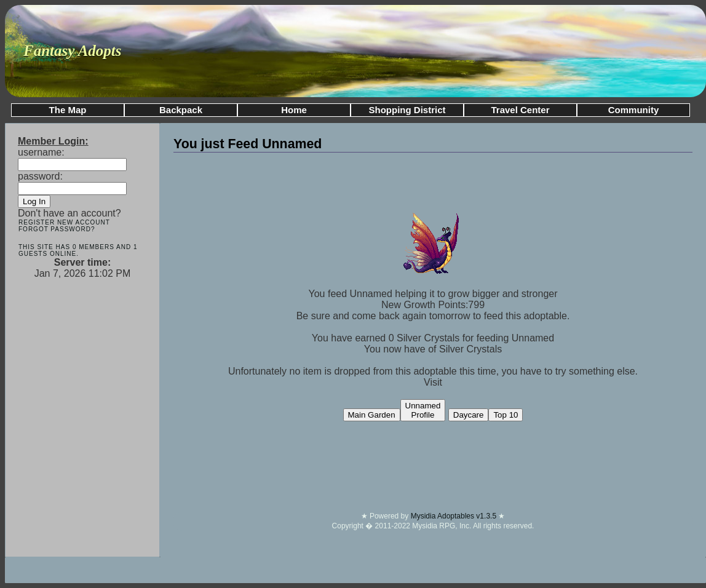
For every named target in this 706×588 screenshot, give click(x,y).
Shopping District (407, 110)
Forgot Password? (57, 229)
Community (634, 110)
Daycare (469, 415)
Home (294, 110)
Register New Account (64, 222)
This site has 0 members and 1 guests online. (78, 250)
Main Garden (372, 415)
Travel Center (520, 110)
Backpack (181, 110)
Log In (34, 201)
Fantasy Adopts (73, 51)
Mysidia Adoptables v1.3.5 (455, 516)
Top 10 (506, 415)
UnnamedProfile (423, 410)
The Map (68, 110)
